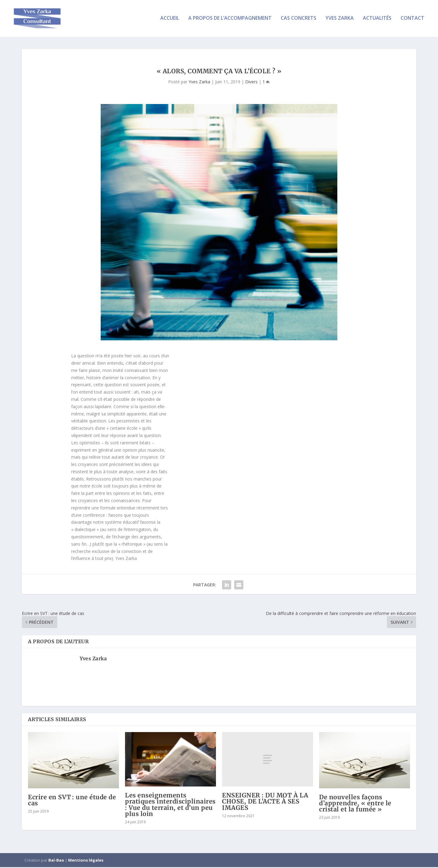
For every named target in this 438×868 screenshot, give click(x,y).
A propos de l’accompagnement (230, 19)
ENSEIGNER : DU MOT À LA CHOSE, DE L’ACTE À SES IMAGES (265, 802)
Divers (251, 83)
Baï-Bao (56, 861)
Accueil (170, 19)
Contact (412, 19)
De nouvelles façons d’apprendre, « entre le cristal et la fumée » (355, 804)
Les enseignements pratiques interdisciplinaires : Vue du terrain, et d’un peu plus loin (170, 805)
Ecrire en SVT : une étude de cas (72, 801)
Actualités (377, 19)
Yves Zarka (340, 19)
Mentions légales (86, 861)
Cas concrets (299, 19)
